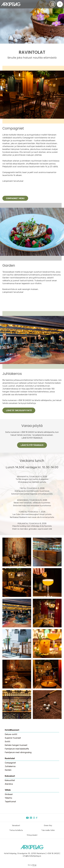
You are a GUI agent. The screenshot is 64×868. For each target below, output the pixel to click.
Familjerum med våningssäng (18, 752)
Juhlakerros (10, 766)
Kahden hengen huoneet (16, 745)
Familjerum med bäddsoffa (17, 749)
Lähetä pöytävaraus (32, 445)
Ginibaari (9, 794)
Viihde (8, 790)
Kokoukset (10, 776)
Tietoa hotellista (16, 830)
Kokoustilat (10, 780)
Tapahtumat (10, 802)
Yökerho (8, 798)
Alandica (9, 784)
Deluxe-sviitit (11, 734)
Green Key (48, 826)
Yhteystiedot (32, 835)
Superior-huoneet (13, 738)
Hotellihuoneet (12, 730)
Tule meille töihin (48, 830)
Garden (8, 770)
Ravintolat (10, 758)
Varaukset (16, 826)
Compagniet (10, 763)
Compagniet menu (15, 198)
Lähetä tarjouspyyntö (19, 410)
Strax (34, 865)
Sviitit (8, 742)
